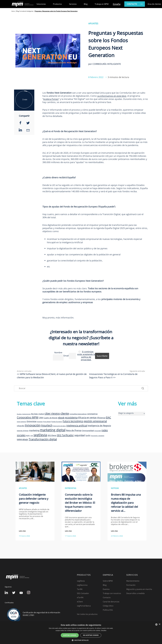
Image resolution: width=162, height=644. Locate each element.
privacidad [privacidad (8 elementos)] (98, 431)
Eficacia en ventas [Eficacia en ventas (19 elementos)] (87, 418)
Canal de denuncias (111, 602)
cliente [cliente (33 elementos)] (65, 413)
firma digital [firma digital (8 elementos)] (47, 422)
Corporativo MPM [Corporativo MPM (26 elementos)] (28, 417)
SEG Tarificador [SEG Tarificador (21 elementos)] (65, 435)
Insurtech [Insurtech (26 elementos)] (47, 425)
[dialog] (81, 633)
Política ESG (108, 610)
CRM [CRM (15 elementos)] (41, 418)
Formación (131, 585)
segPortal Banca (84, 606)
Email (66, 356)
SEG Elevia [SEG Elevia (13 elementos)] (52, 435)
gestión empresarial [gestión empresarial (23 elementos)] (95, 421)
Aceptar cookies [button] (70, 635)
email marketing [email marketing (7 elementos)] (22, 422)
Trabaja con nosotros (112, 593)
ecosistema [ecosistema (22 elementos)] (71, 417)
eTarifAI (80, 597)
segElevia (81, 581)
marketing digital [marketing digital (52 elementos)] (53, 430)
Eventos (106, 589)
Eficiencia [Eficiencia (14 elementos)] (101, 418)
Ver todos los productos (87, 614)
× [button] (159, 624)
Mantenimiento (133, 581)
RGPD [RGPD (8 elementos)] (28, 436)
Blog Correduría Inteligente (25, 11)
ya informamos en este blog (112, 96)
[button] (81, 640)
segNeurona (82, 585)
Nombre (58, 352)
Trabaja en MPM (102, 4)
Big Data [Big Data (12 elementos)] (34, 414)
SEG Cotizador (83, 593)
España (117, 4)
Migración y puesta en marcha (139, 589)
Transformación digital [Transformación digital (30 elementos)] (43, 439)
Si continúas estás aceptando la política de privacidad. (86, 356)
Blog (86, 4)
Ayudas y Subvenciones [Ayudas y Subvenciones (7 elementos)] (24, 414)
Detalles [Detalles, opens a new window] (104, 630)
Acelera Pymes (51, 99)
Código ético (108, 606)
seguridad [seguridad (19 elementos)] (80, 435)
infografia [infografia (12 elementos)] (21, 426)
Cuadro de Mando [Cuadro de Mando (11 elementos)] (51, 418)
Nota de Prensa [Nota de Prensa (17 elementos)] (74, 430)
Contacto (107, 597)
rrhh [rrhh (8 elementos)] (32, 436)
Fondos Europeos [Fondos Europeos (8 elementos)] (57, 422)
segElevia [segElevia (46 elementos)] (40, 435)
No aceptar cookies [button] (91, 635)
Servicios (73, 4)
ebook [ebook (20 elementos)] (61, 417)
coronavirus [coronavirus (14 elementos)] (92, 414)
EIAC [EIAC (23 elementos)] (108, 417)
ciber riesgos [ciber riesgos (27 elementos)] (52, 413)
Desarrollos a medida (135, 593)
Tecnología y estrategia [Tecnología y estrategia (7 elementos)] (98, 436)
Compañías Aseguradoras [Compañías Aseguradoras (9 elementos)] (78, 414)
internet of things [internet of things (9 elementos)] (23, 431)
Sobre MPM (108, 581)
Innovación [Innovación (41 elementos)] (33, 425)
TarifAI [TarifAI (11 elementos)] (88, 435)
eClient (80, 602)
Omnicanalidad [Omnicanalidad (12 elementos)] (88, 430)
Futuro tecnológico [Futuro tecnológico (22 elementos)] (73, 421)
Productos (57, 4)
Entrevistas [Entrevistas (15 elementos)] (32, 421)
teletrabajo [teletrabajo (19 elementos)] (22, 439)
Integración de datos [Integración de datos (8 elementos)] (59, 426)
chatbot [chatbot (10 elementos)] (41, 414)
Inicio (13, 11)
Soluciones (41, 4)
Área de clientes (154, 4)
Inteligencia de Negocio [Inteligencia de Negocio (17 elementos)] (99, 426)
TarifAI (80, 589)
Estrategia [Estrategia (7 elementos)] (40, 422)
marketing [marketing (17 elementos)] (34, 430)
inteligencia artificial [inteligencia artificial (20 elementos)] (77, 425)
